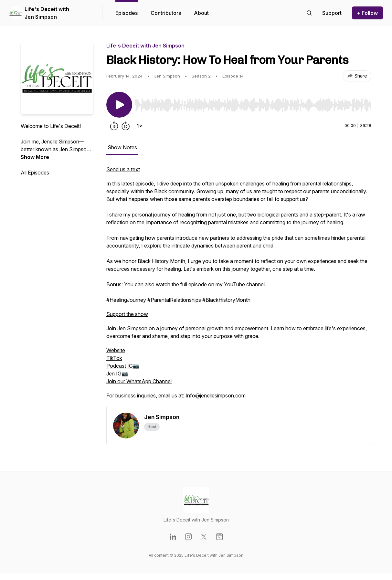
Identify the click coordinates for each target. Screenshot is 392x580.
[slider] (253, 105)
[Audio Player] (253, 103)
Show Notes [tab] (122, 147)
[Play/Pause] (119, 105)
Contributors (166, 13)
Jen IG (114, 374)
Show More (35, 157)
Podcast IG (120, 366)
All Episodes (35, 173)
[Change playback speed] (139, 126)
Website (116, 350)
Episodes (127, 13)
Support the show (127, 314)
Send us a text (123, 169)
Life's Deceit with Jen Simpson (47, 13)
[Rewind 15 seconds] (114, 126)
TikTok (114, 358)
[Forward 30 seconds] (126, 126)
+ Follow (367, 13)
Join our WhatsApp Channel (139, 381)
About (201, 13)
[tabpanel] (239, 286)
